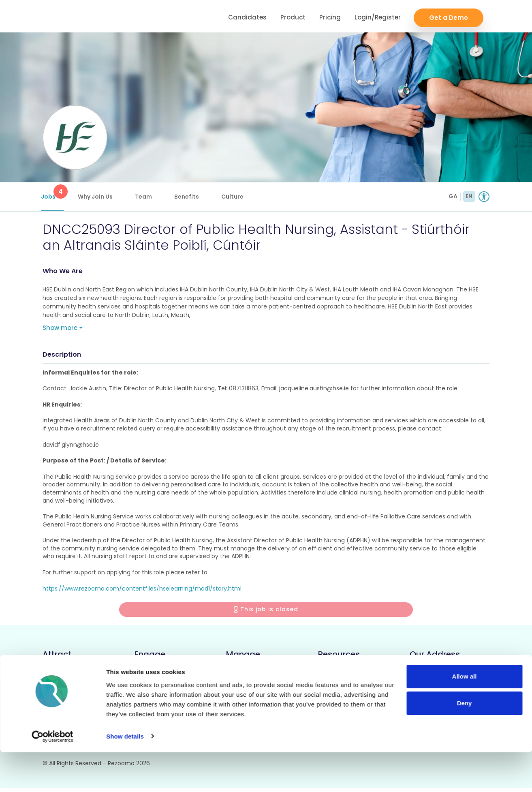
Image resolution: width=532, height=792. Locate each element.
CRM (142, 676)
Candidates (247, 16)
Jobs (54, 193)
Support (331, 676)
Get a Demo (449, 16)
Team (145, 197)
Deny (465, 743)
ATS (232, 676)
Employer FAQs (343, 690)
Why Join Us (97, 197)
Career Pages (64, 676)
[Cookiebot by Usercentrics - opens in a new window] (52, 776)
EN (469, 196)
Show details (125, 776)
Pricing (330, 16)
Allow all (465, 716)
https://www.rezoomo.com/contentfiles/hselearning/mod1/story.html (142, 592)
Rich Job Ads (63, 690)
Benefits (188, 197)
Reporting (242, 690)
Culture (234, 197)
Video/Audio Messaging (171, 690)
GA (453, 196)
